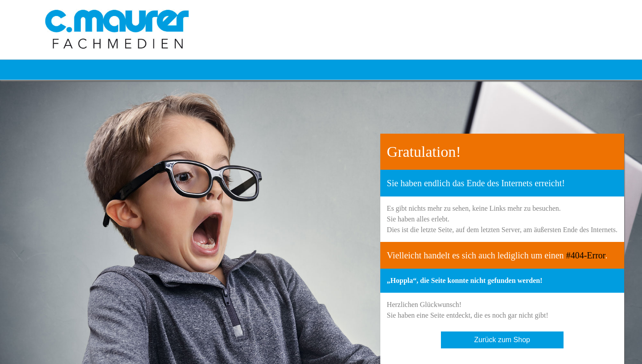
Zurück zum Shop (502, 340)
